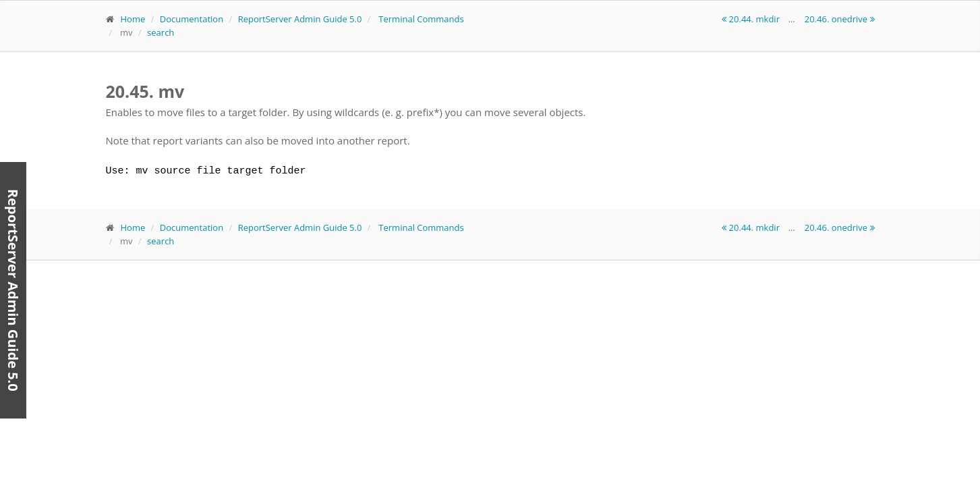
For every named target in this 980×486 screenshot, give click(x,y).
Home (133, 19)
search (161, 32)
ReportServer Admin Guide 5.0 (300, 19)
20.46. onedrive (840, 19)
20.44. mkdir (752, 19)
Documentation (192, 19)
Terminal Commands (421, 19)
